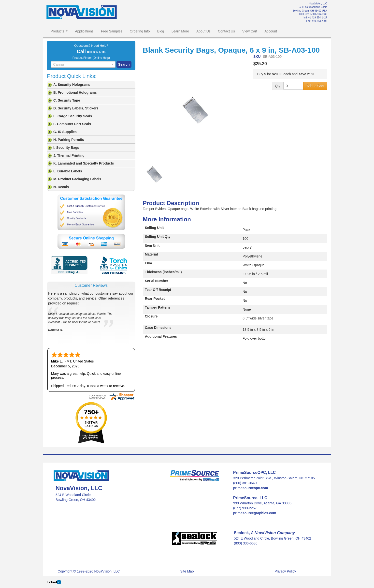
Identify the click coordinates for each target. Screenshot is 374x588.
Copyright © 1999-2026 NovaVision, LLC (89, 571)
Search (124, 64)
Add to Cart (315, 86)
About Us (203, 31)
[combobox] (83, 64)
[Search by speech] (112, 64)
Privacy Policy (285, 571)
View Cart (250, 31)
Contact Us (226, 31)
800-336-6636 (96, 52)
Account (271, 31)
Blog (161, 31)
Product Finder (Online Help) (91, 58)
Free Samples (112, 31)
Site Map (187, 571)
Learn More (180, 31)
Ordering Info (140, 31)
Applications (84, 31)
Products (59, 31)
